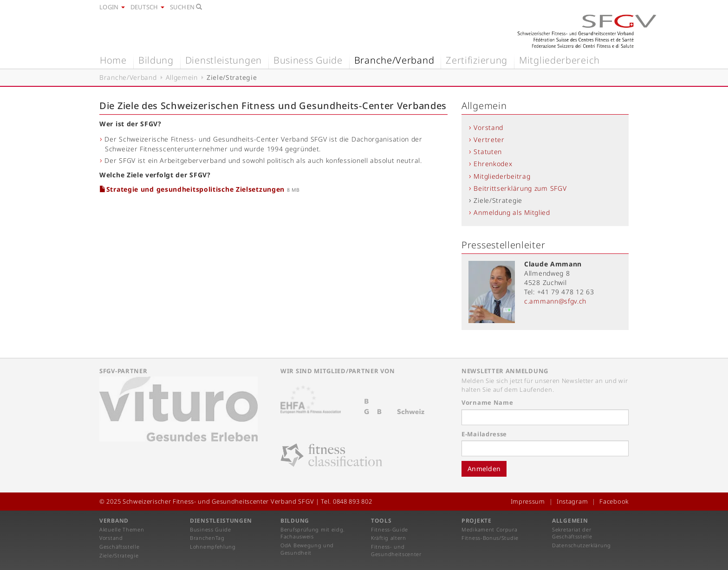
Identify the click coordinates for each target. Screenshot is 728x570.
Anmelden (484, 469)
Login (112, 7)
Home (113, 60)
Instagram (572, 501)
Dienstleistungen (224, 60)
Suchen (186, 7)
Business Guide (308, 60)
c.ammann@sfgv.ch (555, 301)
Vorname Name (487, 402)
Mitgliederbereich (559, 60)
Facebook (614, 501)
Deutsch (147, 7)
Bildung (156, 60)
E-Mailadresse (484, 434)
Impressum (528, 501)
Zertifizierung (477, 60)
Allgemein (182, 77)
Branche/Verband (394, 60)
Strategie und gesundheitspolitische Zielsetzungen (193, 189)
